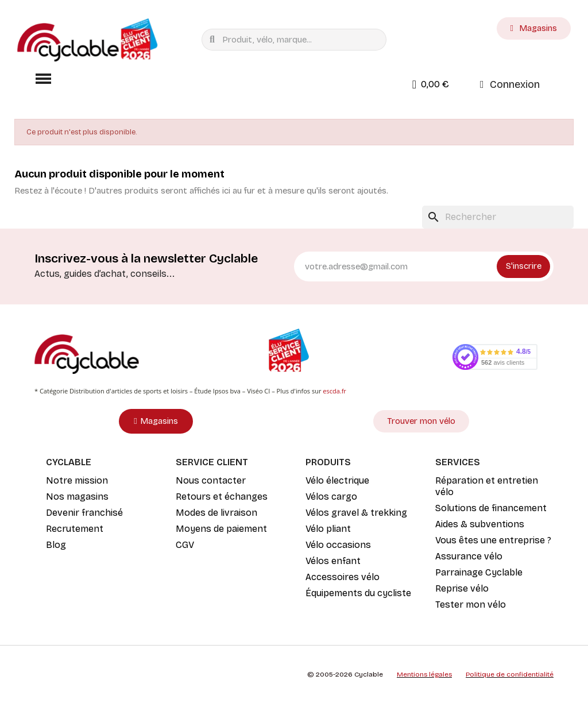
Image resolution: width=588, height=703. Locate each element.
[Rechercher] (498, 217)
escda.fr (334, 391)
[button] (43, 79)
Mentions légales (424, 674)
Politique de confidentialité (510, 674)
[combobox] (297, 40)
